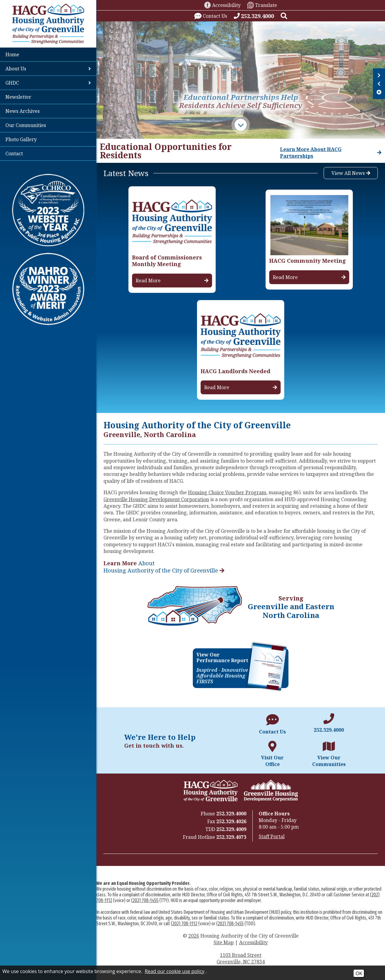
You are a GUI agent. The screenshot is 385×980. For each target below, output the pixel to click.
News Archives (23, 111)
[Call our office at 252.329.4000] (254, 16)
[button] (284, 16)
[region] (241, 151)
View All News (351, 173)
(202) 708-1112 (184, 924)
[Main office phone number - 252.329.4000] (329, 723)
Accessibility (253, 942)
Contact (14, 154)
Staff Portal (272, 836)
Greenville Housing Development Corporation (156, 499)
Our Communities (26, 125)
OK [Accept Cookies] (359, 973)
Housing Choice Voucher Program (227, 492)
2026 (194, 936)
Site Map (224, 942)
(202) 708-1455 (145, 900)
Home (12, 54)
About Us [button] (48, 69)
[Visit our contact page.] (211, 16)
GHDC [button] (48, 83)
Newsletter (18, 97)
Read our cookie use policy (174, 971)
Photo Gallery (21, 139)
